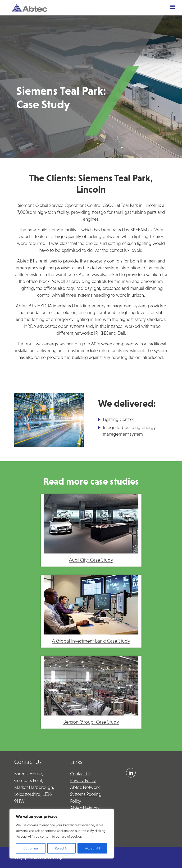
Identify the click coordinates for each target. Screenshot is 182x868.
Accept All (92, 848)
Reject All (62, 848)
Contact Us (80, 774)
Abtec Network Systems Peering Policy (86, 794)
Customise (31, 848)
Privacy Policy (83, 780)
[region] (62, 834)
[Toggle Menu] (172, 7)
